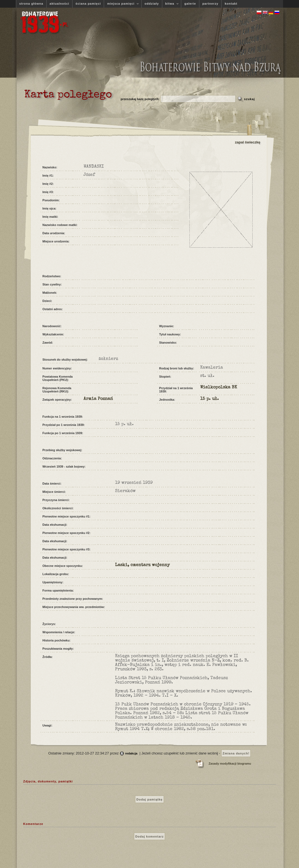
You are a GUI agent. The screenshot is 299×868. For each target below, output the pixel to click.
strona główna (31, 4)
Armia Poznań (98, 399)
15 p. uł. (209, 399)
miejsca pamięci (121, 4)
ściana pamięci (88, 4)
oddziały (152, 4)
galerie (190, 4)
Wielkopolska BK (219, 388)
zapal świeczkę (248, 142)
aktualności (60, 4)
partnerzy (210, 4)
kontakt (231, 4)
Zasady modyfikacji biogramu (230, 764)
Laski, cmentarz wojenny (142, 565)
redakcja (131, 753)
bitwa (171, 4)
